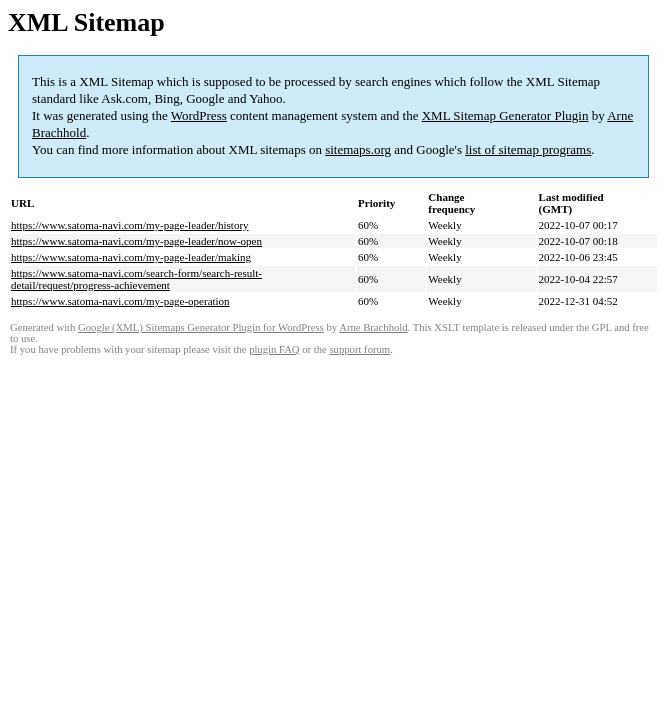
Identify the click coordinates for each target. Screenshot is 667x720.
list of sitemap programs (528, 149)
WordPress (199, 115)
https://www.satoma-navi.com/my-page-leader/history (130, 225)
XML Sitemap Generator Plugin (505, 115)
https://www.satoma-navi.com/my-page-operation (120, 301)
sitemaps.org (358, 149)
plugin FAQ (274, 349)
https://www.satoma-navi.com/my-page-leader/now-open (136, 241)
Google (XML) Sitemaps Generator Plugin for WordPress (201, 327)
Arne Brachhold (373, 327)
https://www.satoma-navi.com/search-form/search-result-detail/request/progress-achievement (136, 279)
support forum (359, 349)
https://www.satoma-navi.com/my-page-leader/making (131, 257)
